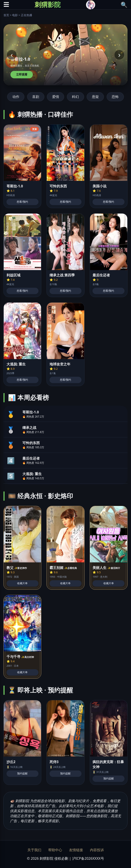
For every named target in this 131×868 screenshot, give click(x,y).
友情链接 (76, 850)
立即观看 (22, 74)
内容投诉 (97, 850)
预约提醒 (22, 774)
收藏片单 (22, 583)
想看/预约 (22, 202)
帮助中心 (55, 850)
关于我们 (34, 850)
